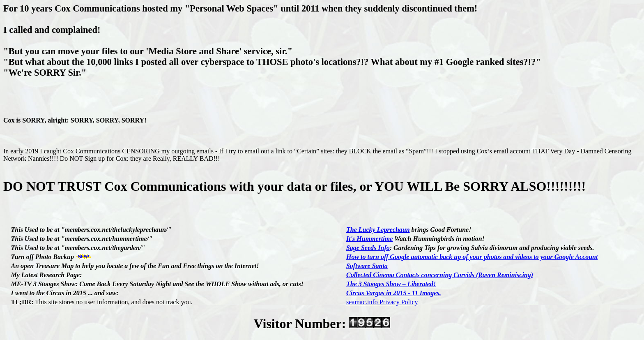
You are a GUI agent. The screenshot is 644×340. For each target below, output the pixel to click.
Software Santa (367, 266)
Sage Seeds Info (368, 248)
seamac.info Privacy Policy (382, 302)
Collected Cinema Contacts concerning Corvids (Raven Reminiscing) (440, 275)
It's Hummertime (369, 239)
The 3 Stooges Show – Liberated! (391, 284)
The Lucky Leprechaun (378, 230)
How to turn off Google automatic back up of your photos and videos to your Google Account (472, 257)
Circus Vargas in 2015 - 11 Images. (394, 293)
